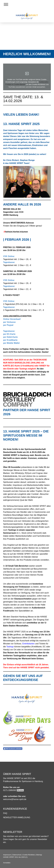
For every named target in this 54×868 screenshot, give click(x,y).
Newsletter (42, 839)
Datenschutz (17, 855)
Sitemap (39, 855)
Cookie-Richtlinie (29, 855)
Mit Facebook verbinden (13, 749)
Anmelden (7, 863)
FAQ (5, 813)
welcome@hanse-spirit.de (15, 799)
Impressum (7, 855)
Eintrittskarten (29, 644)
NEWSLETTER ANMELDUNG (17, 817)
